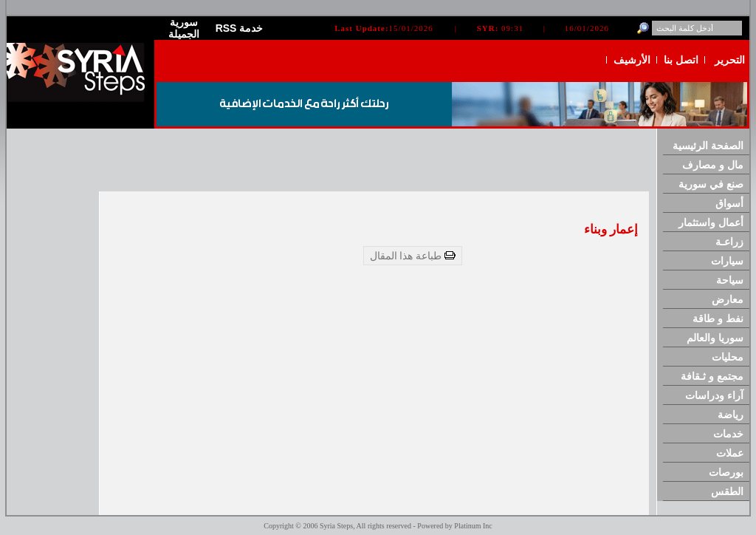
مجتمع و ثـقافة (712, 376)
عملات (730, 453)
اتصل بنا (681, 60)
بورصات (726, 472)
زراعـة (729, 242)
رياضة (731, 415)
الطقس (727, 491)
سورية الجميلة (184, 28)
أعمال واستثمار (711, 222)
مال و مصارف (713, 165)
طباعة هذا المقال (413, 256)
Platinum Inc (473, 526)
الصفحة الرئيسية (708, 146)
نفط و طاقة (718, 318)
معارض (728, 299)
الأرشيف (632, 60)
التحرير (730, 60)
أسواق (729, 203)
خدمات (728, 434)
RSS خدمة (240, 28)
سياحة (730, 280)
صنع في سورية (711, 184)
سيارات (727, 261)
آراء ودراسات (714, 395)
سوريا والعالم (715, 338)
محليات (728, 357)
